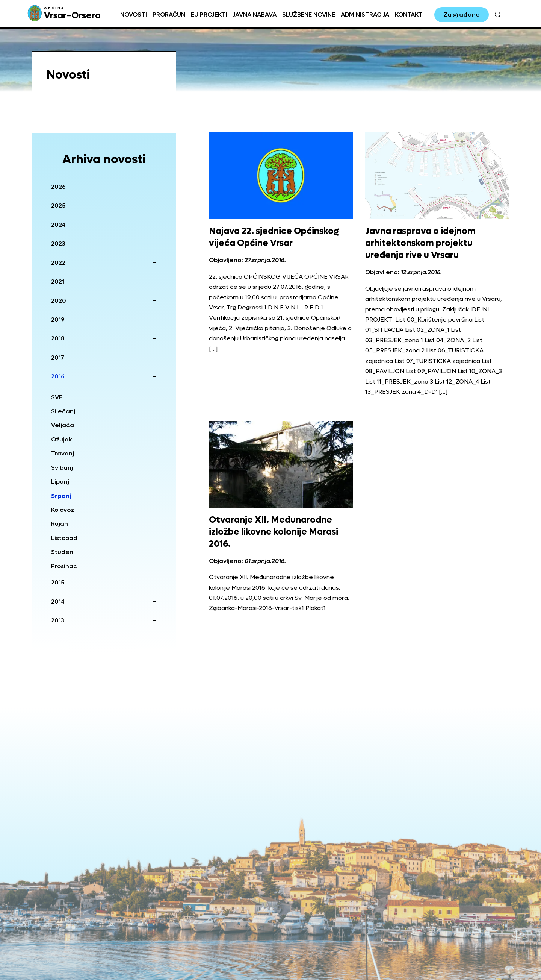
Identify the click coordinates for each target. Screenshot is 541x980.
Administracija (365, 14)
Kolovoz (63, 510)
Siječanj (63, 411)
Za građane (462, 14)
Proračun (169, 14)
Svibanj (62, 468)
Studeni (63, 552)
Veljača (63, 425)
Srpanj (61, 496)
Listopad (64, 538)
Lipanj (60, 482)
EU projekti (209, 14)
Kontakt (409, 14)
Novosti (134, 14)
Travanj (63, 453)
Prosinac (64, 566)
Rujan (60, 524)
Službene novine (309, 14)
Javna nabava (255, 14)
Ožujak (62, 439)
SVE (57, 397)
